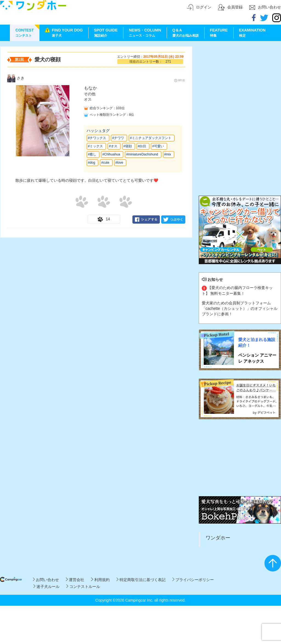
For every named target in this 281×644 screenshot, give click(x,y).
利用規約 (100, 580)
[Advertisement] (240, 81)
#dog (92, 163)
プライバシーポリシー (193, 580)
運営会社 (75, 580)
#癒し (92, 154)
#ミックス (96, 146)
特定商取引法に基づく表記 (141, 580)
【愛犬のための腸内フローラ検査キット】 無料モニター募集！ (237, 290)
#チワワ (118, 138)
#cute (105, 163)
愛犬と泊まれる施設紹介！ (257, 342)
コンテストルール (83, 587)
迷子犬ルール (46, 587)
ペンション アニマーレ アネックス (257, 358)
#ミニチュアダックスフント (151, 138)
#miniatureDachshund (142, 154)
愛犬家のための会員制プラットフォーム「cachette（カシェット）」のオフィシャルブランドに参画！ (240, 308)
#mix (168, 154)
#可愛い (158, 146)
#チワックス (97, 138)
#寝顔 (128, 146)
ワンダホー (218, 538)
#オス (113, 146)
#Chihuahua (111, 154)
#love (119, 163)
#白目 (142, 146)
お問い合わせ (46, 580)
